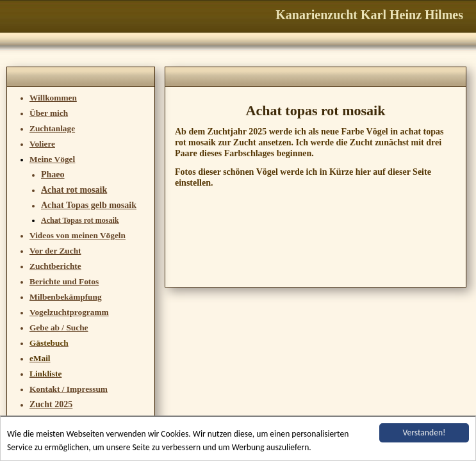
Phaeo (53, 174)
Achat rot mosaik (74, 190)
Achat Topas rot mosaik (80, 220)
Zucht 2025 (51, 404)
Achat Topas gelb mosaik (89, 205)
